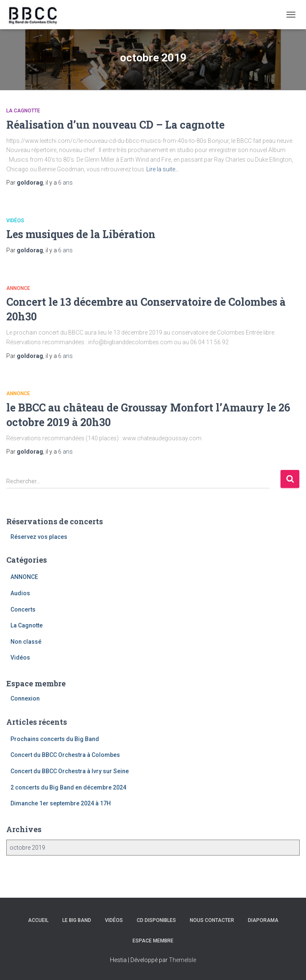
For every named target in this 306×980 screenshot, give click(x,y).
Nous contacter (212, 920)
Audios (20, 593)
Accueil (38, 920)
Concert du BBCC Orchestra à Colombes (65, 755)
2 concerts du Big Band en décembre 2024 (68, 787)
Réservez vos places (39, 537)
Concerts (23, 609)
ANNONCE (18, 288)
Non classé (26, 642)
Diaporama (263, 920)
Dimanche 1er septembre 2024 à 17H (61, 803)
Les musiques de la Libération (81, 234)
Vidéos (15, 221)
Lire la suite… (163, 169)
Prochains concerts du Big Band (55, 739)
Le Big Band (77, 920)
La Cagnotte (23, 111)
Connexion (25, 698)
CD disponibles (156, 920)
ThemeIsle (182, 960)
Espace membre (153, 941)
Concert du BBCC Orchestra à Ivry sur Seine (70, 771)
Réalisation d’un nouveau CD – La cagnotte (115, 125)
